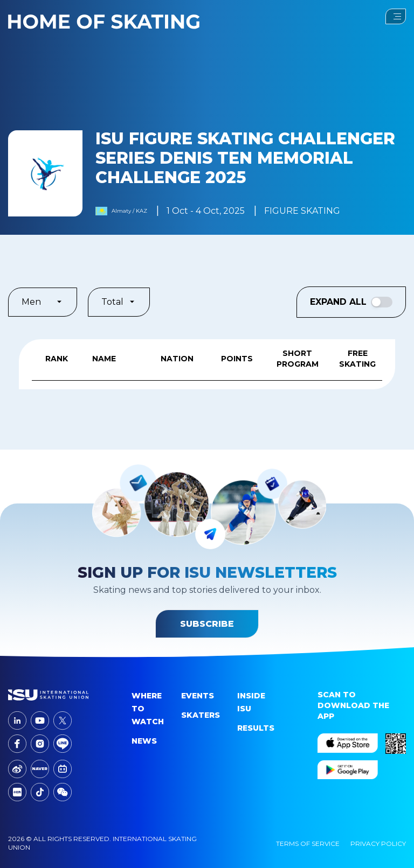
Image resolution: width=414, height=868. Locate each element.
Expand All (351, 302)
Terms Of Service (308, 843)
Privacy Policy (378, 843)
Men (43, 302)
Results (256, 728)
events (198, 696)
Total (119, 302)
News (144, 741)
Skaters (201, 715)
